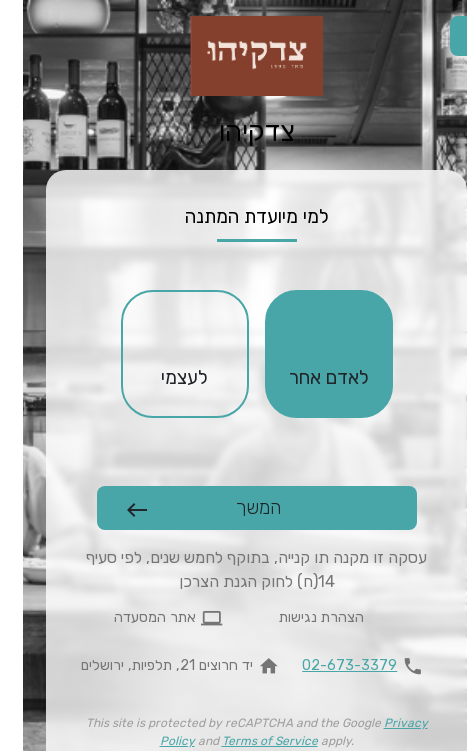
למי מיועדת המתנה (234, 216)
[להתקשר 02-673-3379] (344, 666)
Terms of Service (247, 741)
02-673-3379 (326, 665)
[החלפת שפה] (447, 36)
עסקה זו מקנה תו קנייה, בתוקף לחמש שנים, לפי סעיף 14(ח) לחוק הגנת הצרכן (233, 569)
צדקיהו (234, 132)
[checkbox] (306, 354)
